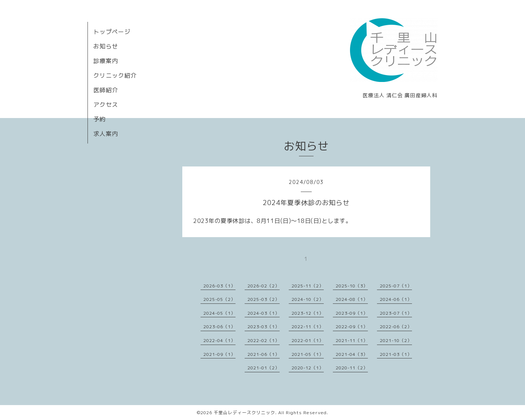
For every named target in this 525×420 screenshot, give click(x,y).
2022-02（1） (264, 340)
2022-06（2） (396, 327)
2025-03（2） (264, 299)
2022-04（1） (219, 340)
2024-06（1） (396, 299)
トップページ (112, 32)
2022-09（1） (352, 327)
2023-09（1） (352, 313)
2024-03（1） (264, 313)
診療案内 (106, 61)
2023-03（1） (264, 327)
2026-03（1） (219, 286)
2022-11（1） (308, 327)
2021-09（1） (219, 354)
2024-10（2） (308, 299)
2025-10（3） (352, 286)
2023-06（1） (219, 327)
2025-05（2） (219, 299)
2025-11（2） (308, 286)
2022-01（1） (308, 340)
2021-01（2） (264, 368)
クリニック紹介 (115, 75)
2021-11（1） (352, 340)
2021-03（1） (396, 354)
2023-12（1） (308, 313)
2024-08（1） (352, 299)
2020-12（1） (308, 368)
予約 (100, 119)
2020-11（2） (352, 368)
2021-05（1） (308, 354)
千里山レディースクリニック (244, 413)
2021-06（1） (264, 354)
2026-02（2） (264, 286)
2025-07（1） (396, 286)
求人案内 (106, 134)
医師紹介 (106, 90)
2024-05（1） (219, 313)
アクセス (106, 105)
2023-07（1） (396, 313)
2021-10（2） (396, 340)
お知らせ (106, 46)
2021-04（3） (352, 354)
